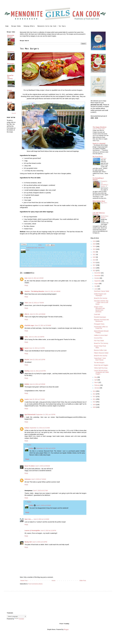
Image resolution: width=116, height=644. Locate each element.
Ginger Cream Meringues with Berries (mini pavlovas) (99, 309)
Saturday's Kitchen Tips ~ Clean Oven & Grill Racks (101, 302)
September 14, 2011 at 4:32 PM (46, 415)
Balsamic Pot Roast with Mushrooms (101, 320)
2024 (95, 246)
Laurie (27, 399)
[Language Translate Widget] (17, 616)
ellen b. (27, 314)
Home (7, 26)
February (104, 158)
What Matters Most (99, 201)
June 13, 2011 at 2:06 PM (36, 337)
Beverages (11, 64)
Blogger (66, 629)
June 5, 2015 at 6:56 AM (43, 466)
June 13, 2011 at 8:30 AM (38, 314)
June (96, 289)
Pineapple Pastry (99, 324)
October (97, 278)
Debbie (27, 384)
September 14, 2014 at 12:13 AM (40, 428)
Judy (26, 337)
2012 (95, 397)
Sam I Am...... (29, 519)
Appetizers (11, 52)
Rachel (27, 360)
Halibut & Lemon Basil (101, 335)
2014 (95, 391)
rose (26, 278)
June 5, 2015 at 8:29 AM (43, 505)
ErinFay (27, 371)
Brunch (10, 102)
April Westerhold (30, 415)
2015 (95, 271)
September (98, 281)
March (96, 382)
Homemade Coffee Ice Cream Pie (101, 328)
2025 (95, 244)
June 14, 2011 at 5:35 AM (37, 384)
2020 (95, 257)
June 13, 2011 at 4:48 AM (53, 291)
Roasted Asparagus (100, 317)
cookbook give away (32, 248)
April (96, 380)
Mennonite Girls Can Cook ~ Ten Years (52, 26)
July (96, 286)
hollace (27, 428)
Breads (10, 90)
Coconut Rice (98, 338)
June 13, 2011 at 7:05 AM (36, 303)
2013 (95, 394)
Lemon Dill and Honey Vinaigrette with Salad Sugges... (101, 372)
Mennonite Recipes (11, 36)
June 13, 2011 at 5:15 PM (37, 360)
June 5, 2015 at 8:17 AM (40, 491)
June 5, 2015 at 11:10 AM (41, 519)
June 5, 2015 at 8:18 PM (40, 542)
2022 (95, 252)
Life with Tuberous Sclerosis (99, 214)
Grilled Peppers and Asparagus (100, 295)
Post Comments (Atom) (35, 584)
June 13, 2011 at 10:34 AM (43, 325)
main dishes (41, 248)
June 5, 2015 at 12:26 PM (48, 530)
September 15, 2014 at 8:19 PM (46, 448)
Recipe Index (16, 26)
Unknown (28, 479)
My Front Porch (98, 157)
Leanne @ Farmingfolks (32, 530)
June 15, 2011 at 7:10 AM (37, 399)
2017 (95, 265)
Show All (14, 113)
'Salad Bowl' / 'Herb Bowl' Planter (100, 359)
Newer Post (24, 580)
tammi (27, 348)
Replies (29, 445)
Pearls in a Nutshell (99, 144)
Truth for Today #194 (99, 129)
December (98, 273)
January (97, 388)
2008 (95, 407)
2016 (95, 268)
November (98, 275)
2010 (95, 402)
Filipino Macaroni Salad (101, 353)
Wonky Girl (28, 542)
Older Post (83, 580)
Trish (26, 303)
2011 (95, 399)
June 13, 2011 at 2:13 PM (37, 348)
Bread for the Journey (101, 298)
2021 (95, 254)
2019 (95, 260)
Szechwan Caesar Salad (102, 291)
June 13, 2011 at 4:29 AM (36, 278)
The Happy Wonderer (100, 127)
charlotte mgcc (29, 325)
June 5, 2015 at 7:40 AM (39, 479)
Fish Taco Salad (99, 341)
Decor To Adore (30, 466)
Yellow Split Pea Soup (101, 368)
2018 (95, 263)
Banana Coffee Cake (100, 350)
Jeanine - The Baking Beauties (34, 291)
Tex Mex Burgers (99, 363)
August (97, 284)
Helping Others (29, 26)
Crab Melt (97, 314)
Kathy (31, 448)
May (96, 377)
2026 (95, 241)
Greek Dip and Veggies (101, 365)
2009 (95, 405)
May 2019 (104, 203)
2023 (95, 249)
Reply (26, 285)
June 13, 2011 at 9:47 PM (38, 371)
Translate (19, 619)
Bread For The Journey (101, 343)
